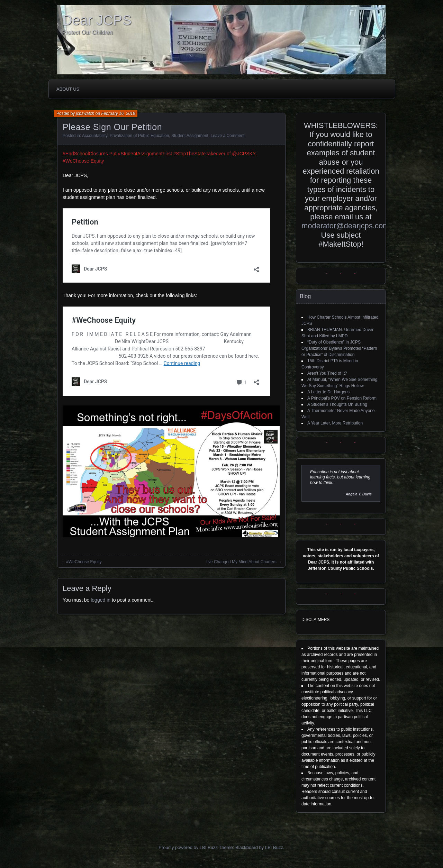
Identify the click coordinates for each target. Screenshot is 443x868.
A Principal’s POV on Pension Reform (342, 398)
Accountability (95, 136)
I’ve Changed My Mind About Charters (241, 562)
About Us (68, 89)
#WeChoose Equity (84, 562)
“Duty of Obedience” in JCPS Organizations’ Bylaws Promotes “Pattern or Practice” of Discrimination (339, 348)
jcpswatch (85, 113)
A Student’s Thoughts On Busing (337, 404)
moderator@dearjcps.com (345, 226)
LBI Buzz (274, 847)
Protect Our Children (88, 32)
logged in (101, 600)
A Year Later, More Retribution (335, 423)
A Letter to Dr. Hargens (328, 392)
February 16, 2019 (118, 113)
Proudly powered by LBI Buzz (188, 847)
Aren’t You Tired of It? (327, 373)
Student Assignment (190, 136)
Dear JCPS (97, 20)
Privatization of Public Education (139, 136)
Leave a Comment (227, 136)
